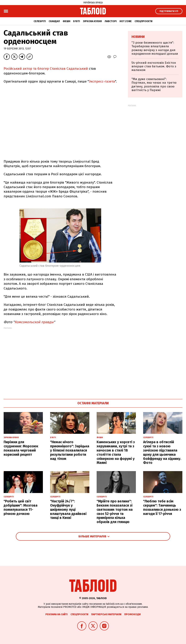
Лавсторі (111, 21)
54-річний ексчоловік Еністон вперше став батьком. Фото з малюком (154, 66)
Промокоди (132, 614)
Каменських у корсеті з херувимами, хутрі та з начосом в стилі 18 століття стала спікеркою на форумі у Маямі (116, 452)
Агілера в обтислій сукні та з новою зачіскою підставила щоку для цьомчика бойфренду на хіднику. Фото (162, 452)
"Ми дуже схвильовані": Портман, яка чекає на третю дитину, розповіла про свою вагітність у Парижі (154, 85)
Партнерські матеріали (106, 614)
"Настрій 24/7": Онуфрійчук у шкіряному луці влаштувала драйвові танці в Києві (68, 509)
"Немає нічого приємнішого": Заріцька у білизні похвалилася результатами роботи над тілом (70, 450)
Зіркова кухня (92, 21)
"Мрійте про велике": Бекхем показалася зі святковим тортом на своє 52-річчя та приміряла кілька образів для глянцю (115, 512)
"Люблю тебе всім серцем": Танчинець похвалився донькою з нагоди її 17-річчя (162, 507)
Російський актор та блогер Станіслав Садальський (46, 69)
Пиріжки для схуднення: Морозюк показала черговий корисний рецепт (21, 448)
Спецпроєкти (143, 21)
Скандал (54, 21)
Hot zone (126, 21)
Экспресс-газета (102, 81)
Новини (138, 37)
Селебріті (40, 21)
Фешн (66, 21)
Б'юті (77, 21)
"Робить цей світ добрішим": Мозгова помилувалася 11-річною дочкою (21, 507)
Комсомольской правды (34, 322)
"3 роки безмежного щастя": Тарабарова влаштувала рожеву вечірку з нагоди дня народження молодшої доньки (155, 48)
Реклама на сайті (56, 614)
